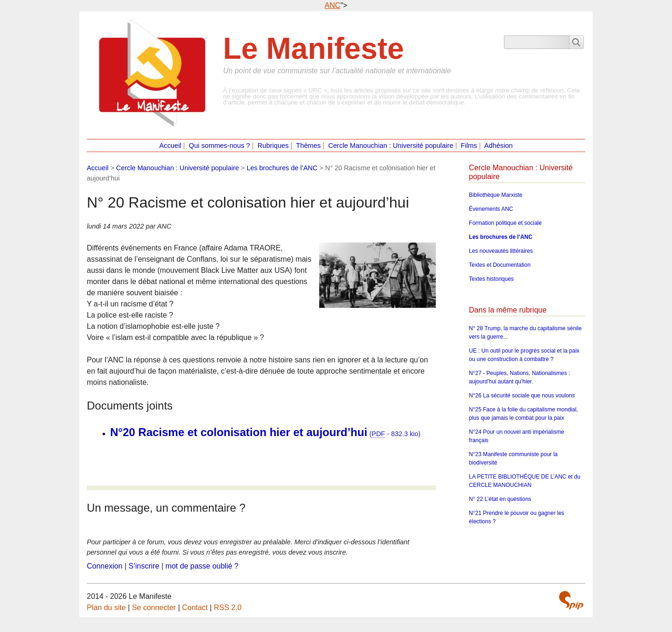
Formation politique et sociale (505, 223)
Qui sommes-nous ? (220, 146)
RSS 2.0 (228, 608)
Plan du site (106, 608)
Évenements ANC (491, 209)
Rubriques (273, 146)
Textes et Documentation (500, 265)
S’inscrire (144, 566)
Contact (195, 608)
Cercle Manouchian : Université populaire (391, 146)
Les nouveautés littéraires (501, 251)
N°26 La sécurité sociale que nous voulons (522, 396)
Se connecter (154, 608)
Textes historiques (491, 279)
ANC (333, 5)
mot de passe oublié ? (202, 566)
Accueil (170, 146)
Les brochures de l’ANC (282, 168)
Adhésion (499, 146)
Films (469, 146)
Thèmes (308, 146)
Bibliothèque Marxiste (496, 195)
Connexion (105, 566)
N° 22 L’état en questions (500, 499)
